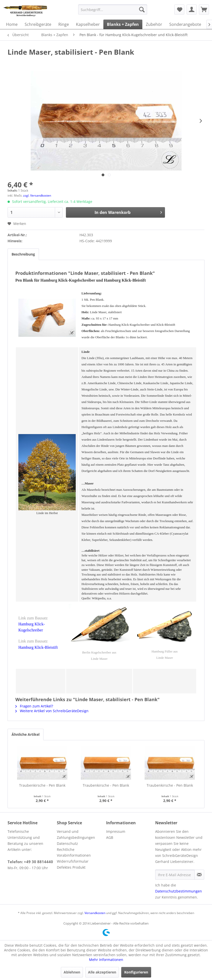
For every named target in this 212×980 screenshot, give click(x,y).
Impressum (116, 831)
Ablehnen (72, 972)
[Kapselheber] (88, 24)
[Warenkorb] (204, 10)
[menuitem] (113, 10)
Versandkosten (95, 913)
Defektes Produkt (71, 867)
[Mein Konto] (192, 10)
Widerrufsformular (73, 861)
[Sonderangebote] (185, 24)
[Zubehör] (154, 24)
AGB (110, 837)
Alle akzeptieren (102, 972)
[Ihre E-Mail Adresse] (175, 875)
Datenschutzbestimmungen (179, 891)
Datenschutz (67, 843)
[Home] (12, 24)
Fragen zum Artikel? (34, 706)
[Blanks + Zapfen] (123, 24)
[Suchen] (142, 10)
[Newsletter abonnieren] (199, 875)
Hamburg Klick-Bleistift (38, 647)
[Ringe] (64, 24)
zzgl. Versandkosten (37, 195)
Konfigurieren (136, 972)
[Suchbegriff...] (113, 10)
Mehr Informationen (106, 960)
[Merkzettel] (179, 10)
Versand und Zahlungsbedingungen (76, 834)
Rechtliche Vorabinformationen (74, 852)
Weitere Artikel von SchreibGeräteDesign (52, 711)
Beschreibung (23, 254)
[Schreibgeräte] (38, 24)
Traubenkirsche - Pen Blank (42, 785)
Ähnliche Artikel (26, 734)
